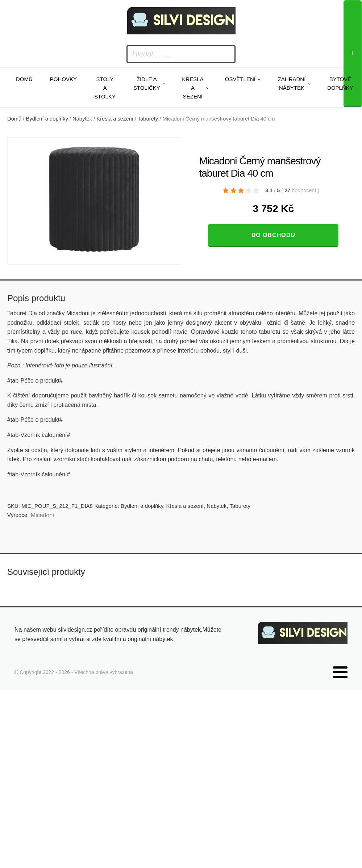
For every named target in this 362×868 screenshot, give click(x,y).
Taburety (148, 119)
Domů (24, 79)
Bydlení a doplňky (47, 119)
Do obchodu (273, 235)
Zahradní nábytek (292, 83)
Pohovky (63, 79)
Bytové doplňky (340, 83)
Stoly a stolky (105, 88)
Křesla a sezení (193, 88)
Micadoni (42, 515)
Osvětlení (240, 79)
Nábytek (82, 119)
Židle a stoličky (147, 83)
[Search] (353, 54)
